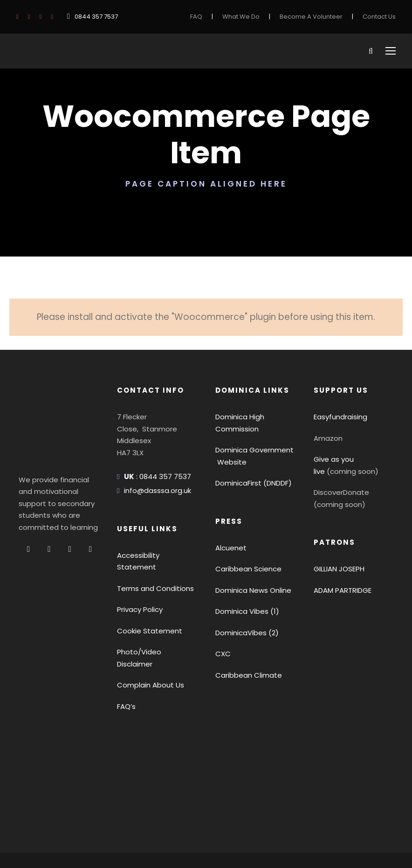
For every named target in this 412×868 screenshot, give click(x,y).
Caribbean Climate (244, 639)
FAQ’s (127, 646)
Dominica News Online (252, 554)
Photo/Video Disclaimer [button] (153, 604)
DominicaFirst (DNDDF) (252, 447)
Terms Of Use (95, 824)
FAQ (210, 17)
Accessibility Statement (153, 519)
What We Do (253, 17)
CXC (223, 617)
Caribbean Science (245, 532)
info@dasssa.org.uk (155, 454)
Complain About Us (147, 625)
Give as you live (338, 423)
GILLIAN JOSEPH (342, 532)
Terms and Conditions (151, 540)
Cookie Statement (145, 582)
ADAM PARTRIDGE (345, 554)
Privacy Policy (139, 561)
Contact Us (381, 17)
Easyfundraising (339, 380)
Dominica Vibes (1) (245, 575)
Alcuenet (229, 511)
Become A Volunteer (318, 17)
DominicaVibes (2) (244, 596)
